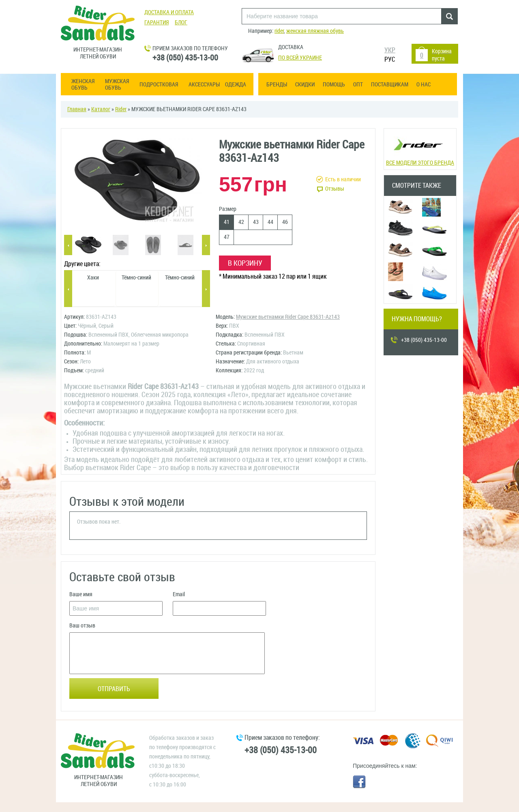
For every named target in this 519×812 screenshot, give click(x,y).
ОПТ (358, 85)
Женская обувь (83, 85)
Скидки (305, 85)
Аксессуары (204, 85)
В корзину (245, 263)
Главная (77, 109)
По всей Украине (300, 58)
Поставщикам (390, 85)
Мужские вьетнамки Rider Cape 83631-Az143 (288, 317)
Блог (181, 23)
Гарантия (157, 23)
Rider (121, 109)
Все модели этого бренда (420, 148)
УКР (390, 50)
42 (241, 222)
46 (285, 222)
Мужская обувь (117, 85)
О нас (424, 85)
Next (206, 246)
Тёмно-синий (136, 278)
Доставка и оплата (169, 12)
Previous (68, 246)
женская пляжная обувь (315, 31)
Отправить (114, 689)
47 (227, 237)
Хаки (93, 278)
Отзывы (335, 189)
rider (279, 31)
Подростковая (159, 85)
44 (270, 222)
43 (256, 222)
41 (227, 222)
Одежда (236, 85)
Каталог (101, 109)
